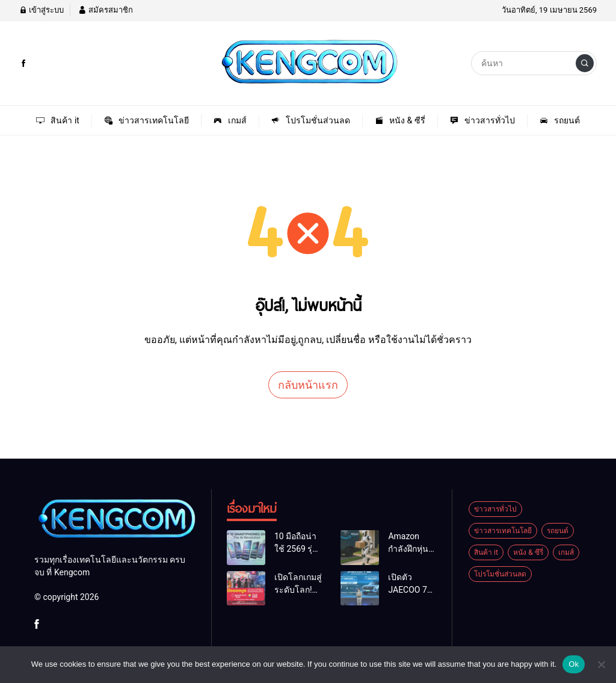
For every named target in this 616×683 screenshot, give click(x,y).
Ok (574, 664)
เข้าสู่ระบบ (42, 10)
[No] (601, 664)
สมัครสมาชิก (105, 10)
